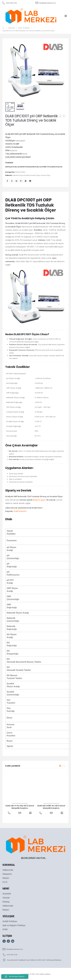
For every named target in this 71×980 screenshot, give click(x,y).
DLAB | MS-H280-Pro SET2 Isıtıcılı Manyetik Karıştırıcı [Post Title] (51, 807)
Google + (21, 181)
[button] (60, 766)
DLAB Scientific (20, 511)
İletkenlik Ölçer (18, 175)
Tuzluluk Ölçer (45, 175)
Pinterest (26, 181)
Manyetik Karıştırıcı (22, 803)
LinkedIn (16, 181)
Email (30, 181)
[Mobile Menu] (67, 16)
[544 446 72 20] (9, 3)
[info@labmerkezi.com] (46, 3)
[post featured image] (20, 786)
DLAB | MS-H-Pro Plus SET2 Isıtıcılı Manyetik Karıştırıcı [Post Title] (20, 807)
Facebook (7, 181)
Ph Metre (22, 172)
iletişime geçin (39, 500)
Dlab (17, 172)
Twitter (12, 181)
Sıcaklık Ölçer (35, 175)
